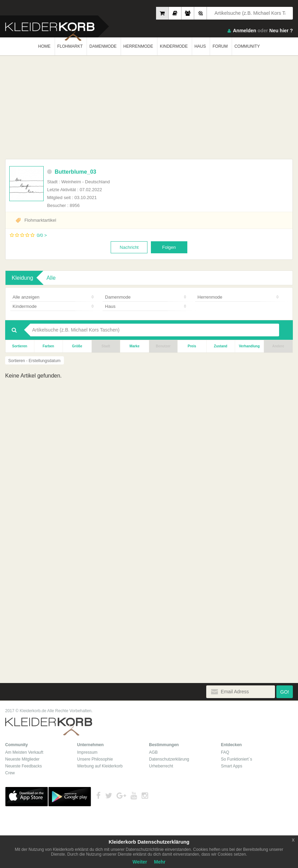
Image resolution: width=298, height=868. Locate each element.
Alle (51, 278)
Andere (278, 346)
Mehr (160, 862)
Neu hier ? (281, 31)
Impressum (87, 752)
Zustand (220, 346)
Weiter (140, 862)
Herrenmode (238, 297)
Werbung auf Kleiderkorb (100, 766)
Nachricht (129, 247)
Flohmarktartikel (40, 220)
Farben (48, 346)
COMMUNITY (247, 46)
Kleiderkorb (49, 727)
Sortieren (20, 346)
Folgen (169, 247)
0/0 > (42, 235)
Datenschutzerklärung (169, 759)
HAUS (200, 46)
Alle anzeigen (53, 297)
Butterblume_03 (72, 172)
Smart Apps (232, 766)
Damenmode (146, 297)
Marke (135, 346)
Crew (10, 773)
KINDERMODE (174, 46)
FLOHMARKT (70, 46)
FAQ (225, 752)
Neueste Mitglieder (22, 759)
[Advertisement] (149, 107)
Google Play (70, 797)
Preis (192, 346)
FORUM (220, 46)
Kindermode (53, 306)
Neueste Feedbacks (24, 766)
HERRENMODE (138, 46)
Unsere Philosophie (95, 759)
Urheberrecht (161, 766)
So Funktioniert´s (237, 759)
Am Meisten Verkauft (24, 752)
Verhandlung (249, 346)
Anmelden (245, 31)
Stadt (106, 346)
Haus (146, 306)
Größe (77, 346)
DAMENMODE (103, 46)
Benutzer (163, 346)
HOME (44, 46)
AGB (153, 752)
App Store (26, 797)
